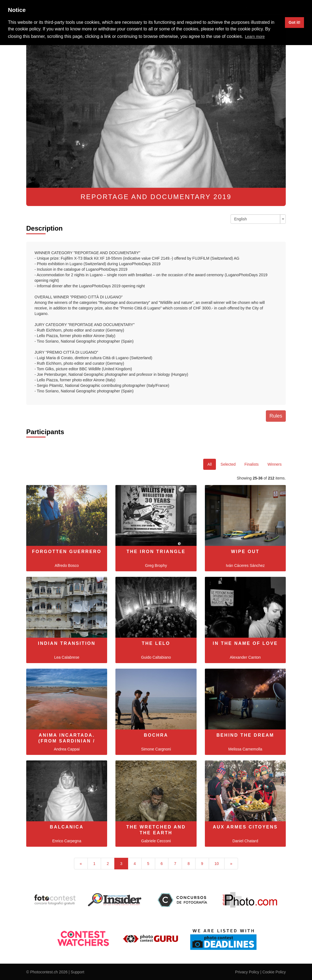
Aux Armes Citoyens (245, 827)
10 (217, 864)
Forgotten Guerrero (67, 552)
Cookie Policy (274, 972)
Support (77, 972)
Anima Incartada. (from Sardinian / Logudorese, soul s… (67, 741)
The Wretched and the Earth (156, 830)
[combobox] (258, 219)
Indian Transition (67, 643)
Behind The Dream (245, 735)
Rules (276, 416)
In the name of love (245, 643)
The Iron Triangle (156, 552)
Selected (228, 464)
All (210, 464)
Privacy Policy (247, 972)
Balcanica (67, 827)
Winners (275, 464)
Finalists (251, 464)
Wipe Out (245, 552)
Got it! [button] (294, 22)
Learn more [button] (255, 37)
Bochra (156, 735)
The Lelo (156, 643)
